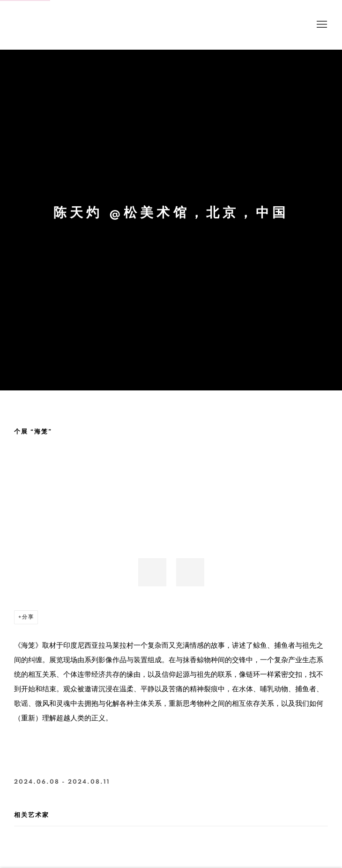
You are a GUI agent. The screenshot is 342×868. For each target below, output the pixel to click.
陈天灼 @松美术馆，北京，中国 (171, 213)
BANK (42, 25)
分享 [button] (28, 617)
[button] (152, 572)
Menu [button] (321, 25)
